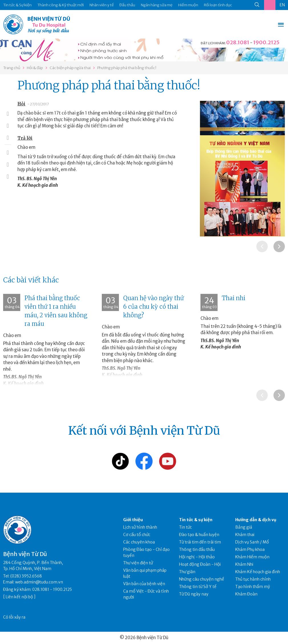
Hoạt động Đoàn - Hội (200, 564)
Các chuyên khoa (139, 542)
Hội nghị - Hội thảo (197, 557)
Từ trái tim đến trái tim (200, 542)
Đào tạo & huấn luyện (199, 535)
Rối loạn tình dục (218, 5)
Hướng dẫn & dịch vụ (256, 520)
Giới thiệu (133, 520)
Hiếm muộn (188, 5)
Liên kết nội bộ (19, 597)
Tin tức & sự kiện (196, 520)
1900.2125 (266, 42)
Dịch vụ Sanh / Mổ (252, 542)
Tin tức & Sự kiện (17, 5)
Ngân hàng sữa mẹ (157, 5)
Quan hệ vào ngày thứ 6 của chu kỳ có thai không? (153, 307)
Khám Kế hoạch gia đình (258, 572)
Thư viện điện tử (138, 563)
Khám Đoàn (246, 594)
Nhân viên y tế (102, 5)
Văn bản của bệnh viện (144, 584)
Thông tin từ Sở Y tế (198, 587)
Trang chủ (12, 68)
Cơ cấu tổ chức (137, 535)
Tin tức (185, 527)
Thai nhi (234, 298)
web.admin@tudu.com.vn (39, 582)
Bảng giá (244, 527)
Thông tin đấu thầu (197, 549)
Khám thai (245, 535)
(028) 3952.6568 (26, 576)
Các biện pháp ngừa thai (70, 68)
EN (282, 5)
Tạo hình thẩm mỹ (253, 587)
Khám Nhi (244, 564)
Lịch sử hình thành (140, 527)
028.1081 (238, 42)
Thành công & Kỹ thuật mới (61, 5)
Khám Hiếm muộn (252, 557)
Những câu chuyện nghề (202, 579)
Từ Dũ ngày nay (194, 594)
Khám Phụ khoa (250, 549)
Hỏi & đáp (35, 68)
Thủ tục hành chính (253, 579)
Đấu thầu (127, 5)
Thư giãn (187, 572)
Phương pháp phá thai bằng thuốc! (127, 68)
